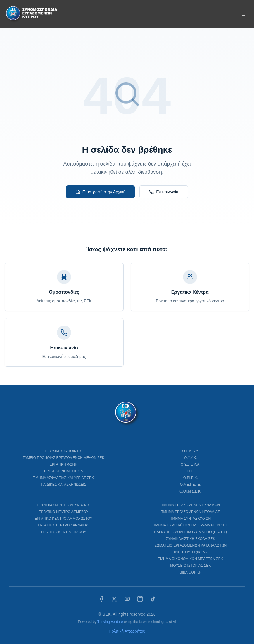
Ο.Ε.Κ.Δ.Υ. (191, 451)
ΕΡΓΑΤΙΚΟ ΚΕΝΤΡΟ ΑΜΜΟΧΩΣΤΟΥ (64, 519)
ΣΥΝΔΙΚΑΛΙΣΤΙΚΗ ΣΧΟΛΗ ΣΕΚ (190, 539)
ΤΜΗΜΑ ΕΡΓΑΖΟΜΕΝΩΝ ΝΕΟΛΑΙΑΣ (190, 512)
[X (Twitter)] (114, 599)
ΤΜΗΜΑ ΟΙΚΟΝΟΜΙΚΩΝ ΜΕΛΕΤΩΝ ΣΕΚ (191, 559)
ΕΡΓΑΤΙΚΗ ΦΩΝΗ (64, 464)
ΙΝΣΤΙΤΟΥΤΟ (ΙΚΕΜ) (190, 552)
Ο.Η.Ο (191, 471)
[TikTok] (153, 599)
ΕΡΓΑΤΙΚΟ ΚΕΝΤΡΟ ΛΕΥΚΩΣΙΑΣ (64, 505)
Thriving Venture (110, 622)
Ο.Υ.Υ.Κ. (191, 458)
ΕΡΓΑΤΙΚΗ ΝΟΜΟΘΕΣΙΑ (64, 471)
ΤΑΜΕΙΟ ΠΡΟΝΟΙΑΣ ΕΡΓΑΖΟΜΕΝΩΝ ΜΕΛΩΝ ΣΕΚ (64, 458)
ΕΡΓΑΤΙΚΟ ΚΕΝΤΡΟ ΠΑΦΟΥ (64, 532)
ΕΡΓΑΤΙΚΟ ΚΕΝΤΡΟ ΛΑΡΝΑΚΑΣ (63, 525)
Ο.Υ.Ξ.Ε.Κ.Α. (191, 464)
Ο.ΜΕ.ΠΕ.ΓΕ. (191, 485)
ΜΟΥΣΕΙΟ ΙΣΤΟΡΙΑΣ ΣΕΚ (190, 566)
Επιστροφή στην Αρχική (100, 192)
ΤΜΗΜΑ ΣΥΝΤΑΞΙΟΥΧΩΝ (190, 519)
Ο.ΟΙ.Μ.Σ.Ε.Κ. (190, 491)
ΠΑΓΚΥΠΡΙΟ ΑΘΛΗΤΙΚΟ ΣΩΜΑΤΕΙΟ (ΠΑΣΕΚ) (190, 532)
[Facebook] (101, 599)
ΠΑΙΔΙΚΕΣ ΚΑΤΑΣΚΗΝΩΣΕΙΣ (63, 485)
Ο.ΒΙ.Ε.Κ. (191, 478)
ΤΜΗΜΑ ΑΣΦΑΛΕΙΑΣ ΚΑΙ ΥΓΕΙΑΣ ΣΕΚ (64, 478)
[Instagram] (140, 599)
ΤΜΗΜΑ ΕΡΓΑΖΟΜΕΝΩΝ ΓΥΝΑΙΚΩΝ (190, 505)
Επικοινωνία (164, 192)
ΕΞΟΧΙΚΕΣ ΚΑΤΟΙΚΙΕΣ (64, 451)
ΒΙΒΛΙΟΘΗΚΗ (190, 572)
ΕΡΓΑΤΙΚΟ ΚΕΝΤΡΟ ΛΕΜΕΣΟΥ (63, 512)
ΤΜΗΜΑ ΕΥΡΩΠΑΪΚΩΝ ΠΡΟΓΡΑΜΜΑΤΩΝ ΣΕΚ (190, 525)
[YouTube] (127, 599)
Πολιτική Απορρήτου (127, 631)
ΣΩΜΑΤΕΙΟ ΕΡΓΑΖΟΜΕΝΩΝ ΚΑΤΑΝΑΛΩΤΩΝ (190, 545)
